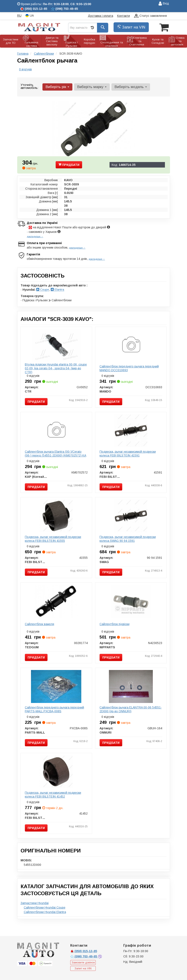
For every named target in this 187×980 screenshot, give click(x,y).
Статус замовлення (150, 16)
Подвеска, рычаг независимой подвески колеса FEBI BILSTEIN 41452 (53, 795)
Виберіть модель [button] (131, 87)
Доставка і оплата (101, 16)
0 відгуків (25, 69)
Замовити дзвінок (83, 962)
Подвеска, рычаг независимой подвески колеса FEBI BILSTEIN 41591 (128, 454)
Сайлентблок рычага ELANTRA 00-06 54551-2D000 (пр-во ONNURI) (131, 709)
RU (19, 16)
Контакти (124, 16)
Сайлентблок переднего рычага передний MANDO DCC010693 (129, 368)
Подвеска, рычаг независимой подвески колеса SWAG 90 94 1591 (128, 539)
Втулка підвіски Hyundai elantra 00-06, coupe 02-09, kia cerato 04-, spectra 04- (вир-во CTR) (56, 368)
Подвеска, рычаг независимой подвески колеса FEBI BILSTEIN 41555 (53, 539)
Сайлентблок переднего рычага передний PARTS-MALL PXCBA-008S (54, 709)
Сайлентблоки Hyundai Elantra (45, 912)
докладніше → (35, 236)
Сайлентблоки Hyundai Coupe (45, 907)
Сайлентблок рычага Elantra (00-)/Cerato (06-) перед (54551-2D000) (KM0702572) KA (56, 454)
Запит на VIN (131, 27)
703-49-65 (84, 956)
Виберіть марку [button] (92, 87)
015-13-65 (84, 951)
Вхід (164, 4)
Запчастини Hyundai (35, 903)
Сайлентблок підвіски (115, 624)
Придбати (69, 165)
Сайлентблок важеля (39, 624)
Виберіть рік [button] (57, 87)
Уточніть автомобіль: (30, 86)
